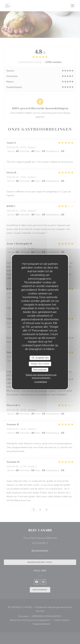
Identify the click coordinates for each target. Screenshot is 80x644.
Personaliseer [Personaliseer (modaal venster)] (40, 370)
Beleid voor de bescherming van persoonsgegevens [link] (41, 376)
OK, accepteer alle (40, 358)
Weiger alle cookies (40, 364)
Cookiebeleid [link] (40, 382)
